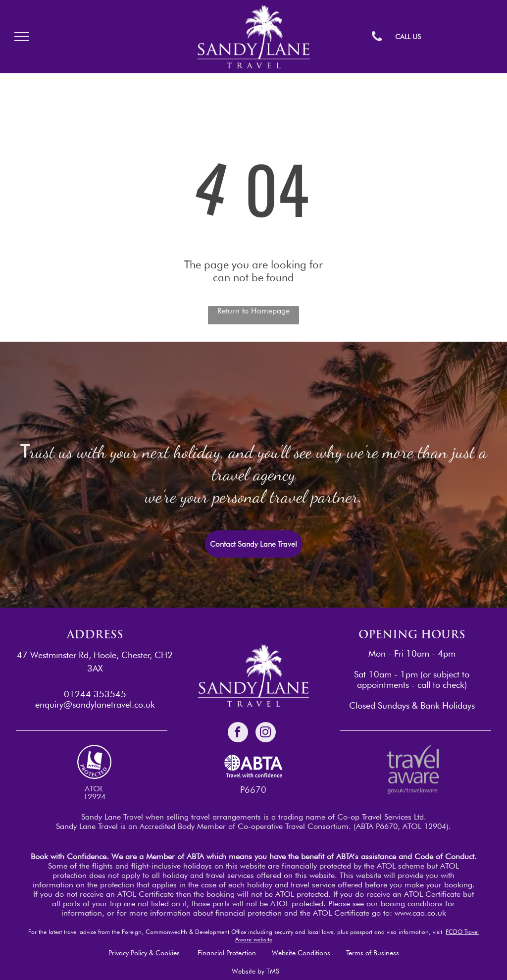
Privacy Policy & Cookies (144, 953)
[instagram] (266, 733)
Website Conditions (301, 953)
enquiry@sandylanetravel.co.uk (95, 704)
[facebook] (238, 733)
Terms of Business (373, 953)
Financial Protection (227, 953)
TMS (273, 971)
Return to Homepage (253, 311)
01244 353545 (95, 694)
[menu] (22, 37)
